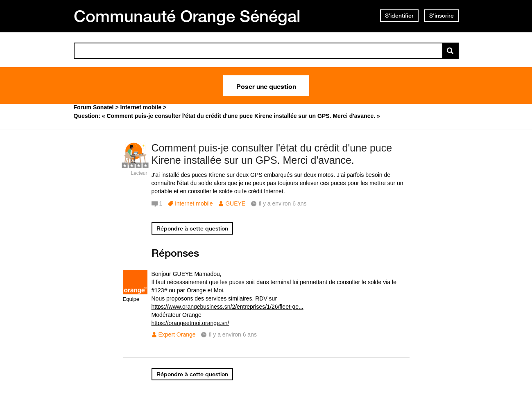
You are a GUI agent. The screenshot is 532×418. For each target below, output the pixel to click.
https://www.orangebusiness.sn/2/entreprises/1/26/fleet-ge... (228, 307)
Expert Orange (177, 334)
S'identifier (399, 16)
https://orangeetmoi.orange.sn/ (190, 323)
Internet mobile (194, 203)
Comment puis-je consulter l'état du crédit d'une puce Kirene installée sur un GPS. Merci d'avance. (272, 154)
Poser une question (266, 86)
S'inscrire (441, 16)
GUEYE (235, 203)
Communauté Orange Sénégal (187, 16)
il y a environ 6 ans (233, 334)
